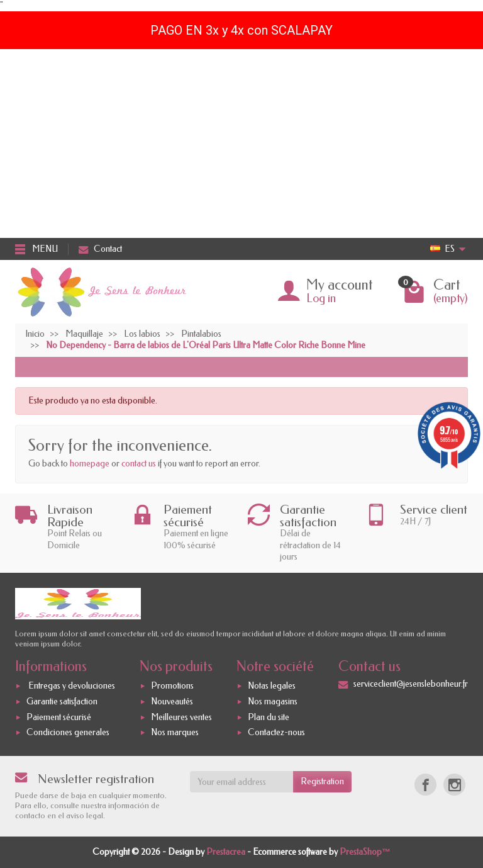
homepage (90, 464)
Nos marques (175, 733)
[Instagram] (454, 785)
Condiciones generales (68, 733)
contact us (139, 464)
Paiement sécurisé (59, 717)
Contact (100, 249)
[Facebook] (425, 785)
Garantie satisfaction (62, 702)
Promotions (172, 686)
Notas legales (272, 686)
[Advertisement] (241, 144)
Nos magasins (273, 702)
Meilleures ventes (181, 717)
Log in (321, 298)
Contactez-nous (276, 733)
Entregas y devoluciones (71, 686)
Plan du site (269, 717)
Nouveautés (172, 702)
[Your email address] (242, 782)
